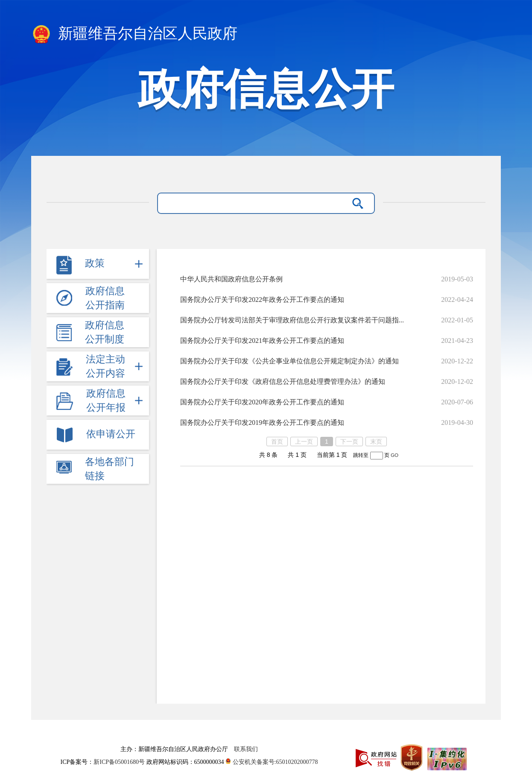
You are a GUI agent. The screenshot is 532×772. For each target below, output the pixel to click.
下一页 (349, 442)
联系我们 (246, 749)
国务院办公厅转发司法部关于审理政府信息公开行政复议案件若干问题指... (292, 320)
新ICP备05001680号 (120, 762)
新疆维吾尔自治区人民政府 (134, 34)
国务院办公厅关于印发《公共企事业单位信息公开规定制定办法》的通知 (289, 361)
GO (395, 455)
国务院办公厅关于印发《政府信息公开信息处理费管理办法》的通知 (283, 382)
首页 (277, 442)
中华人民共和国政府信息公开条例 (231, 279)
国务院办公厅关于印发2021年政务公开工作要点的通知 (262, 341)
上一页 (304, 442)
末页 (376, 442)
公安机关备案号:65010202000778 (272, 762)
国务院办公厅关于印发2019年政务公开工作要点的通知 (262, 423)
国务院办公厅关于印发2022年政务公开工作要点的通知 (262, 300)
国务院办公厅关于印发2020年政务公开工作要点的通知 (262, 402)
